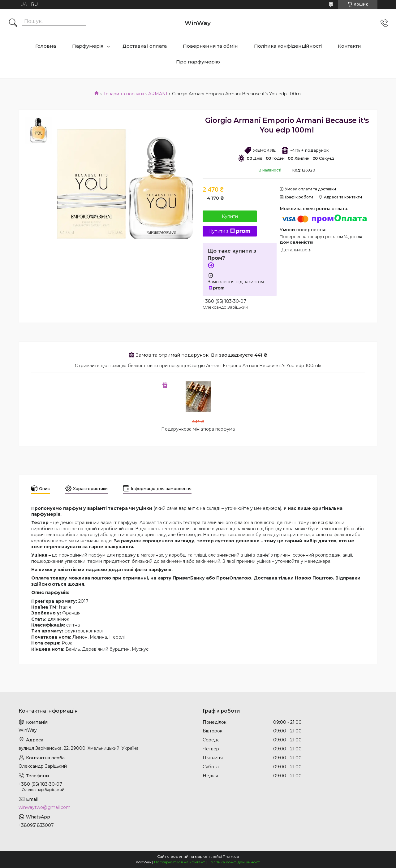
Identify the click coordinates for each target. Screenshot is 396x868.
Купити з (230, 231)
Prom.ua (231, 856)
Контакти (349, 46)
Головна (46, 46)
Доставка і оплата (145, 46)
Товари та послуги (124, 94)
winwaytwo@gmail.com (45, 807)
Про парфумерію (198, 62)
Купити (230, 216)
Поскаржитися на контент (179, 862)
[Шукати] (13, 23)
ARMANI (158, 94)
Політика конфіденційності (288, 46)
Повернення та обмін (210, 46)
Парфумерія (88, 46)
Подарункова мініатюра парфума (198, 429)
